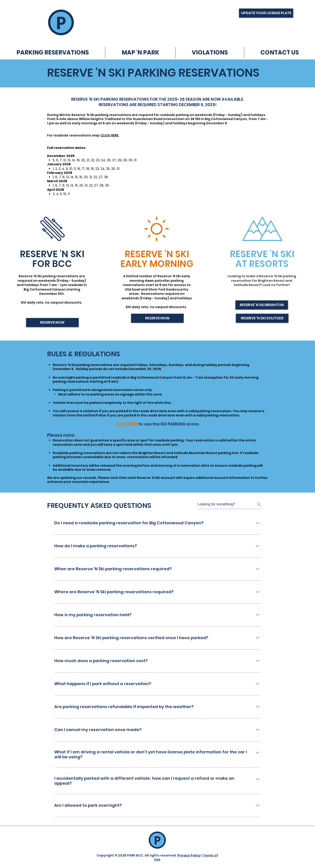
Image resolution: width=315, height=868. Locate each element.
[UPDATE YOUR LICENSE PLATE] (266, 13)
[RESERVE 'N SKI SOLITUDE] (262, 318)
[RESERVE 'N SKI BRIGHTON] (262, 305)
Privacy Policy (189, 855)
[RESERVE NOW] (52, 323)
